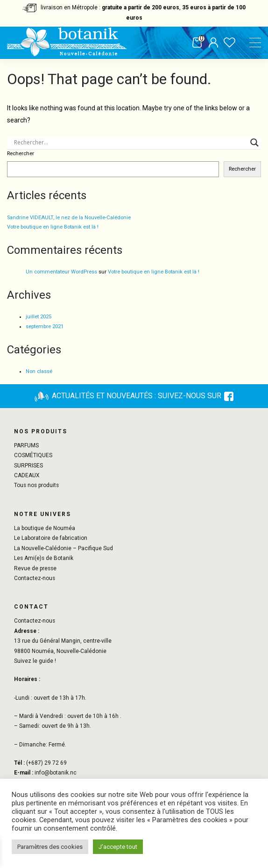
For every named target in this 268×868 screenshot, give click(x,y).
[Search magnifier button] (254, 143)
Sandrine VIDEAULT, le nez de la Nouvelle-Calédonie (69, 218)
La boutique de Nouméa (45, 528)
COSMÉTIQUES (33, 455)
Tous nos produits (36, 485)
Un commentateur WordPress (61, 272)
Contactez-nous (35, 578)
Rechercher (21, 154)
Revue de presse (35, 568)
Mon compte (213, 43)
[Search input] (130, 143)
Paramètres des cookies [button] (50, 847)
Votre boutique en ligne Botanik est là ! (53, 227)
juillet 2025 (39, 317)
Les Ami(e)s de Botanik (44, 558)
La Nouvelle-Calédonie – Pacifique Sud (63, 548)
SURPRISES (28, 466)
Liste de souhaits (229, 43)
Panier (197, 43)
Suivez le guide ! (35, 661)
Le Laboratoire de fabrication (51, 538)
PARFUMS (26, 445)
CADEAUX (27, 475)
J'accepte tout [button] (118, 847)
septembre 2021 (45, 326)
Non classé (39, 371)
